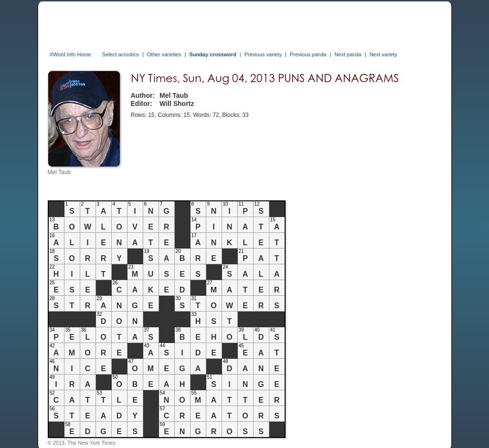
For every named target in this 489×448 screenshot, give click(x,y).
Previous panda (308, 54)
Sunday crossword (213, 54)
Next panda (348, 54)
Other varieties (164, 54)
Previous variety (263, 54)
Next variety (383, 54)
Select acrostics (121, 54)
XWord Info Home (70, 54)
